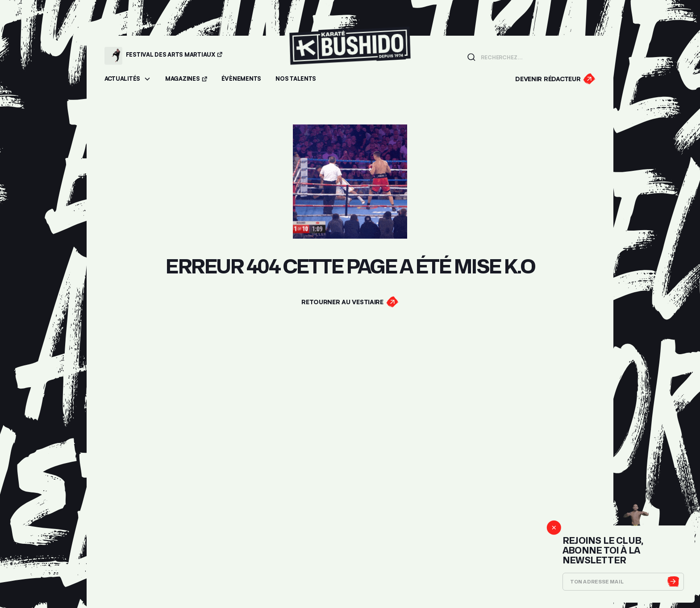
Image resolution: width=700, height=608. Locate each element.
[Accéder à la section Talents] (296, 79)
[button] (128, 79)
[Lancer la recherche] (471, 57)
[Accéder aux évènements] (241, 79)
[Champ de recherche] (535, 57)
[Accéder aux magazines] (186, 79)
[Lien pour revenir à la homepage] (350, 56)
